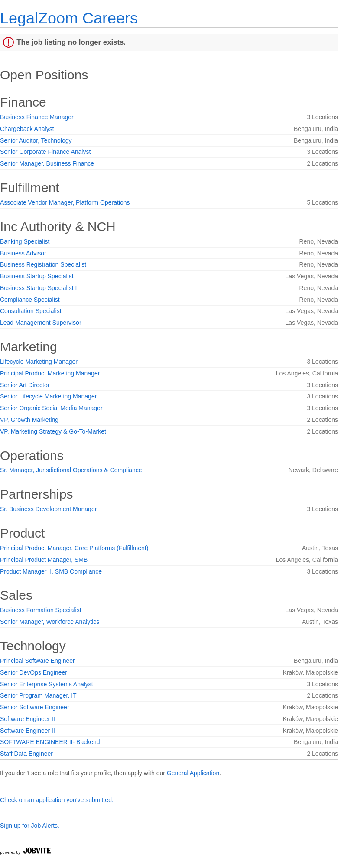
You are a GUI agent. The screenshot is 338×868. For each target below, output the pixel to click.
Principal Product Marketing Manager (50, 373)
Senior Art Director (25, 385)
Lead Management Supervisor (41, 323)
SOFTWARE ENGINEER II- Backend (50, 742)
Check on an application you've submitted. (57, 800)
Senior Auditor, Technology (36, 140)
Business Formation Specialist (41, 610)
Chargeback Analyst (27, 129)
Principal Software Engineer (37, 661)
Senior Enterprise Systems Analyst (47, 684)
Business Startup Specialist (37, 276)
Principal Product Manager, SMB (44, 560)
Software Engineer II (28, 719)
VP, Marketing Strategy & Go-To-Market (53, 431)
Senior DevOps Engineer (34, 672)
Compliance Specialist (30, 300)
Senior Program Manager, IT (38, 695)
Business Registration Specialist (43, 264)
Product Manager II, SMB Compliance (51, 571)
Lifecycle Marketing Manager (39, 362)
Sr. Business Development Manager (48, 509)
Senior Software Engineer (35, 707)
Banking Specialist (25, 241)
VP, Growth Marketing (29, 420)
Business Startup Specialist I (38, 288)
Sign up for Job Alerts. (30, 826)
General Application (193, 773)
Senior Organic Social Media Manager (51, 408)
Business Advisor (23, 253)
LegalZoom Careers (69, 18)
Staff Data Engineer (26, 754)
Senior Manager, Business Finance (47, 163)
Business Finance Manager (37, 117)
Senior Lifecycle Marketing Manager (48, 396)
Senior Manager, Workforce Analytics (50, 622)
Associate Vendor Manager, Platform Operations (65, 202)
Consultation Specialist (31, 311)
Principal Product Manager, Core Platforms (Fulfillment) (74, 548)
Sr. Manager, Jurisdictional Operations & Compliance (71, 470)
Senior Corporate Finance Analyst (45, 152)
